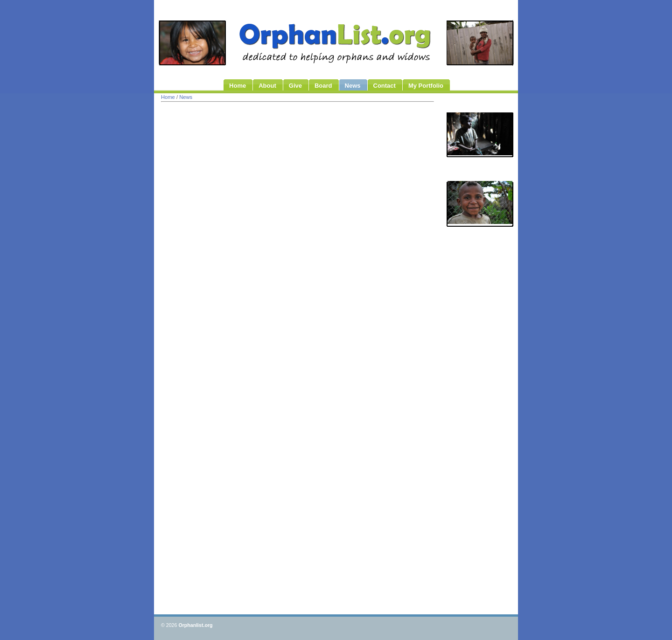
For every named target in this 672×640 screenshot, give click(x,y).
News (186, 97)
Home (168, 97)
